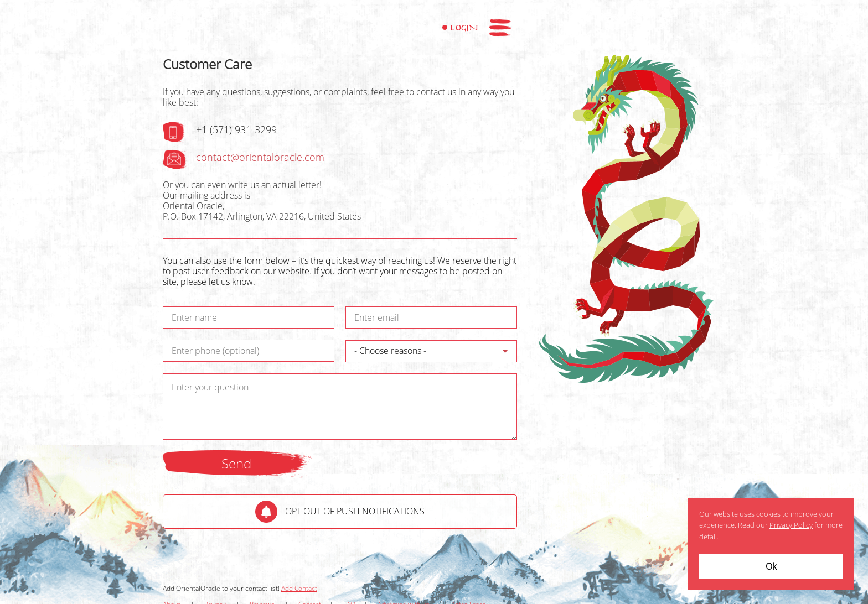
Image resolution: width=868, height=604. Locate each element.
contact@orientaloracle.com (260, 158)
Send (236, 464)
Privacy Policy (791, 525)
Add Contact (299, 589)
